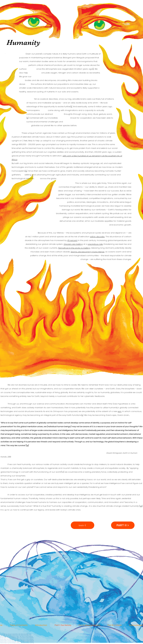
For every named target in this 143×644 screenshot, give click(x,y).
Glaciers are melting (73, 244)
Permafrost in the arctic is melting (74, 248)
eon (120, 411)
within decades (97, 237)
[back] (83, 525)
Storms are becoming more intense (87, 252)
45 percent (72, 240)
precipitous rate (95, 244)
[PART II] (123, 525)
